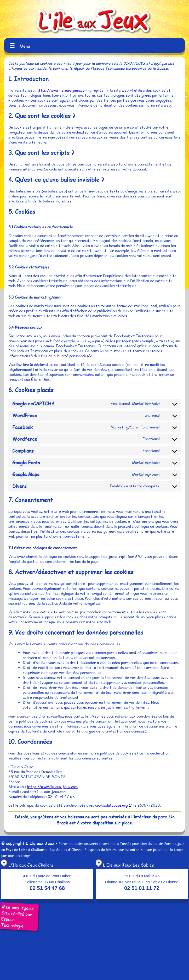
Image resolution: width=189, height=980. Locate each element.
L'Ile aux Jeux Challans (27, 865)
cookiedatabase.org (111, 805)
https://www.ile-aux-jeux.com (62, 90)
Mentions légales (18, 908)
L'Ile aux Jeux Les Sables (124, 865)
